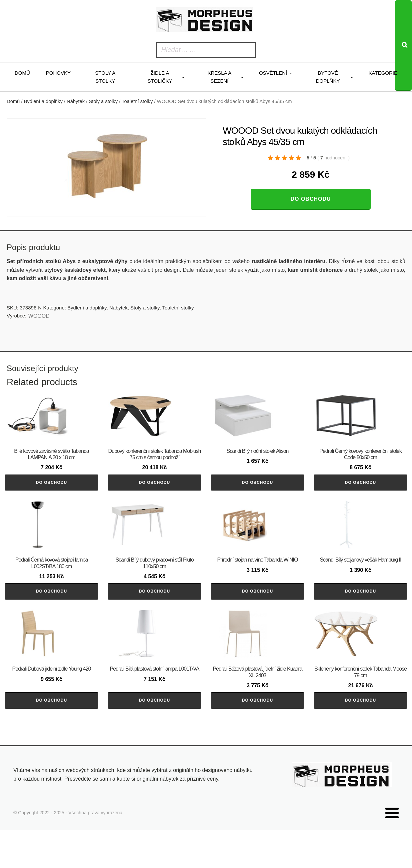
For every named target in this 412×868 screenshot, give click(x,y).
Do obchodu (310, 199)
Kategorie (383, 73)
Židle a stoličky (160, 77)
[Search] (403, 46)
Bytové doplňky (328, 77)
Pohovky (58, 73)
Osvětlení (273, 73)
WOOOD (39, 316)
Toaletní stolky (137, 101)
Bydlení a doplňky (43, 101)
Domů (22, 73)
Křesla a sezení (219, 77)
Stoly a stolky (105, 77)
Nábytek (76, 101)
